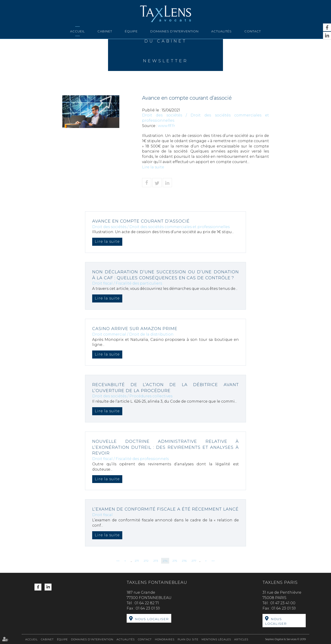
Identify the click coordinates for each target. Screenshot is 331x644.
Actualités (221, 31)
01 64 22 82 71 (147, 603)
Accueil (77, 31)
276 (184, 561)
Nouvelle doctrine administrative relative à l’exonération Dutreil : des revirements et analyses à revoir (165, 447)
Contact (253, 31)
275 (175, 561)
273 (156, 561)
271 (137, 561)
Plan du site (188, 639)
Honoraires (165, 639)
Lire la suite (153, 167)
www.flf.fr (167, 126)
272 (146, 561)
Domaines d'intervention (174, 31)
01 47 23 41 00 (283, 603)
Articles (241, 639)
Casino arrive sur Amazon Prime (135, 329)
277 (194, 561)
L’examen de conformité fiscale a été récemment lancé (165, 509)
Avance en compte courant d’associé (141, 221)
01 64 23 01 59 (148, 608)
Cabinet (105, 31)
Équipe (131, 31)
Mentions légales (216, 639)
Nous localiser (152, 619)
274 (165, 561)
